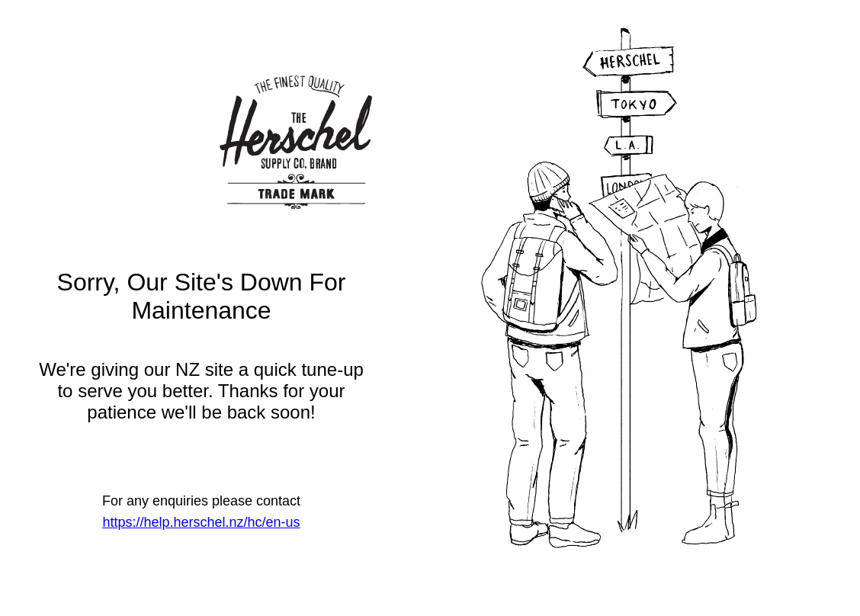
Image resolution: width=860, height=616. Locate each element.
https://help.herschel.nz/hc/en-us (201, 522)
